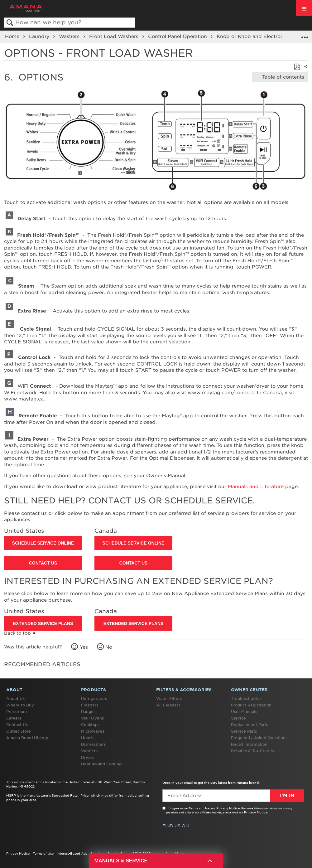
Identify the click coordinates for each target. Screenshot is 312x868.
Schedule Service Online (43, 543)
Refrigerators (94, 698)
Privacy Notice (228, 808)
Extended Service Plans (43, 623)
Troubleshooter (246, 698)
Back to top (17, 633)
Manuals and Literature (256, 487)
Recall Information (249, 744)
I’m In (287, 796)
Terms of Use (199, 808)
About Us (15, 698)
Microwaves (93, 731)
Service (238, 718)
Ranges (88, 712)
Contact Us (43, 563)
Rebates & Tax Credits (252, 751)
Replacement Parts (250, 725)
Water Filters (169, 698)
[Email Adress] (233, 796)
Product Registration (251, 705)
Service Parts (244, 731)
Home (13, 36)
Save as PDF (297, 67)
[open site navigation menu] (304, 8)
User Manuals (244, 712)
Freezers (90, 705)
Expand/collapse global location (305, 35)
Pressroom (17, 712)
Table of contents (282, 77)
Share (305, 70)
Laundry (40, 36)
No (109, 647)
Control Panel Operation (178, 36)
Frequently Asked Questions (259, 738)
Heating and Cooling (101, 764)
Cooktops (90, 725)
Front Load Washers (115, 36)
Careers (14, 718)
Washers (70, 36)
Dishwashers (93, 744)
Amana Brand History (27, 738)
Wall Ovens (92, 718)
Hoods (87, 738)
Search (10, 23)
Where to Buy (20, 705)
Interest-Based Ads (72, 853)
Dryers (88, 757)
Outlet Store (19, 731)
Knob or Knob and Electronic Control (263, 36)
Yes (84, 647)
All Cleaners (168, 705)
